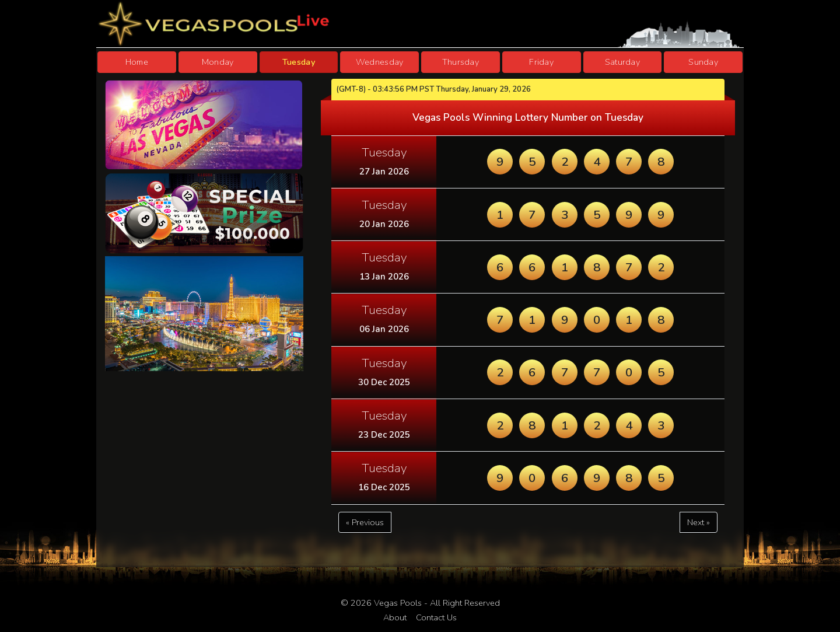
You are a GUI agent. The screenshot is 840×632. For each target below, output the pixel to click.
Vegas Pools (398, 603)
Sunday (703, 62)
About (395, 617)
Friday (541, 62)
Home (137, 62)
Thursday (461, 62)
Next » (699, 522)
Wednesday (379, 62)
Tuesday (299, 62)
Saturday (622, 62)
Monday (218, 62)
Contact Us (436, 617)
